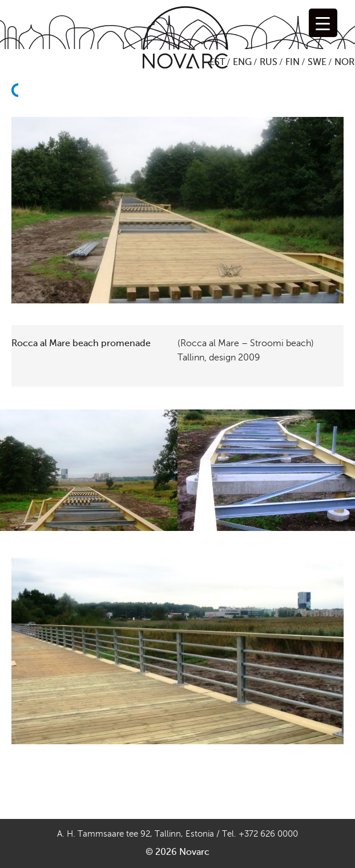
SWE (317, 62)
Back (18, 111)
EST (217, 62)
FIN (293, 62)
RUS (269, 62)
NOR (344, 62)
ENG (242, 62)
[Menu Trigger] (323, 23)
